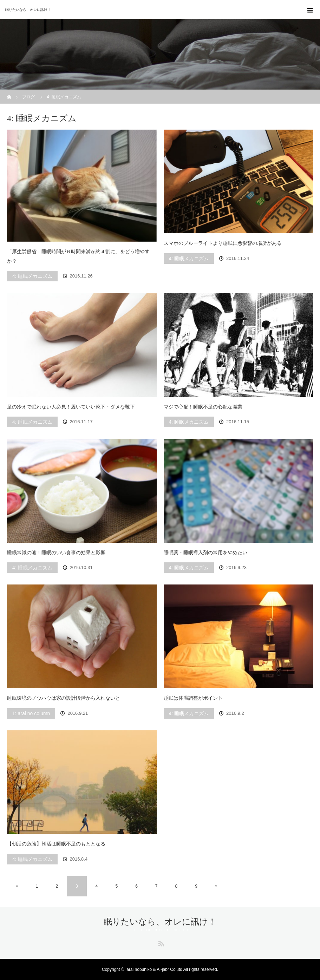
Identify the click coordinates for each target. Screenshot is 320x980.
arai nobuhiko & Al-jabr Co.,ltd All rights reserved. (172, 969)
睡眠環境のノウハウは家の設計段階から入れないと (64, 698)
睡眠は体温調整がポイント (193, 698)
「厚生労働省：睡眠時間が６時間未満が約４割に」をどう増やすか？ (78, 256)
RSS (160, 942)
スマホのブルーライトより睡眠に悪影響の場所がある (223, 243)
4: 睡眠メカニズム (32, 276)
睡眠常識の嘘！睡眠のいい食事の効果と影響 (56, 553)
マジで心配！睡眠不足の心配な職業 (203, 407)
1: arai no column (31, 713)
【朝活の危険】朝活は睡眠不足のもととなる (56, 844)
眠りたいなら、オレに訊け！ (28, 10)
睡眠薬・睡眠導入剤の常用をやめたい (205, 553)
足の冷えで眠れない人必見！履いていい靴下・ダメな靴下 (71, 407)
